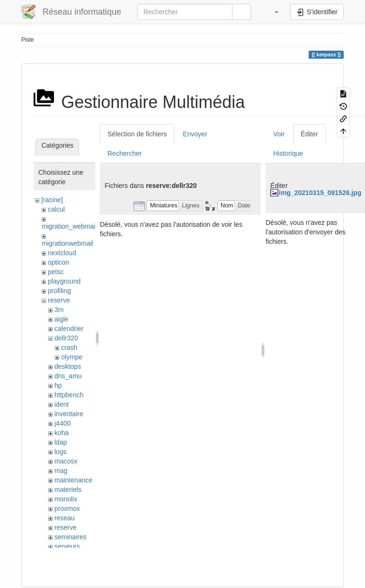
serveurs (67, 546)
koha (62, 433)
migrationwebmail (67, 243)
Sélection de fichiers (137, 134)
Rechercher (125, 153)
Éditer (309, 134)
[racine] (52, 200)
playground (64, 281)
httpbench (69, 395)
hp (58, 385)
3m (59, 310)
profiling (59, 291)
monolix (66, 499)
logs (61, 452)
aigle (62, 319)
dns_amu (68, 376)
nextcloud (62, 253)
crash (69, 347)
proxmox (67, 508)
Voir (279, 134)
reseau (65, 518)
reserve (59, 300)
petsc (56, 272)
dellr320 (66, 338)
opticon (58, 262)
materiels (68, 490)
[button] (272, 12)
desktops (68, 366)
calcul (56, 209)
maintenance (73, 480)
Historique (288, 153)
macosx (66, 461)
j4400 (62, 423)
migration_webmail (69, 226)
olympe (72, 357)
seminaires (71, 537)
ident (62, 404)
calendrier (69, 329)
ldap (61, 442)
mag (61, 471)
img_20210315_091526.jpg (320, 193)
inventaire (69, 414)
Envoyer (195, 134)
